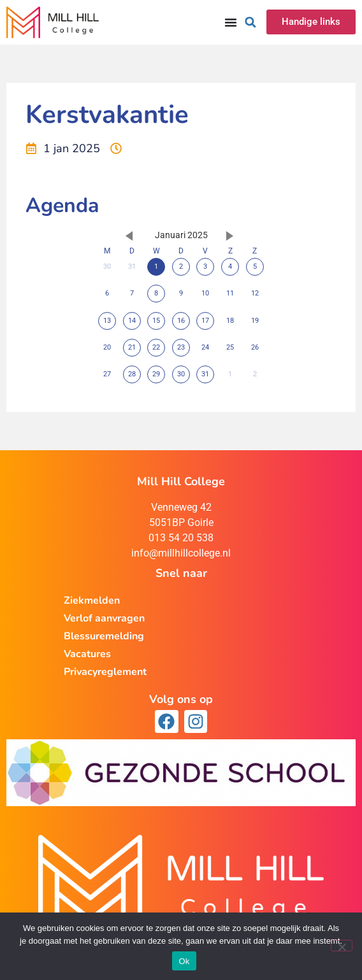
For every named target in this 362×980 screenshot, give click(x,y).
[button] (250, 22)
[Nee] (342, 946)
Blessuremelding (104, 636)
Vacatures (87, 654)
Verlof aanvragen (104, 618)
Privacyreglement (105, 672)
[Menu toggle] (231, 22)
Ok (184, 961)
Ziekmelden (92, 600)
